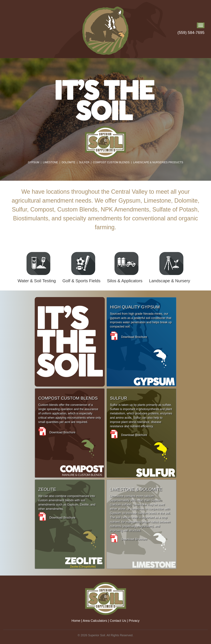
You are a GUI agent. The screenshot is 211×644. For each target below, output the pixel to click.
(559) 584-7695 (191, 33)
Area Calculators (95, 621)
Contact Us (118, 621)
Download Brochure (129, 337)
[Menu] (201, 25)
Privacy (134, 621)
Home (76, 621)
